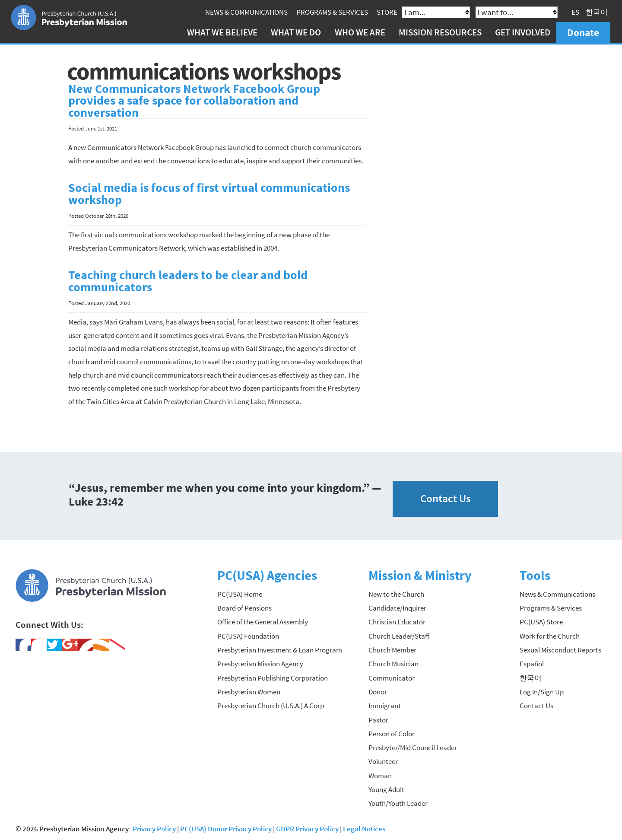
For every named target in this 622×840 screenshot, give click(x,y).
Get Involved (523, 32)
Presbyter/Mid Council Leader (413, 748)
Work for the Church (550, 636)
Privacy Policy (154, 829)
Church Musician (394, 664)
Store (387, 12)
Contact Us (446, 498)
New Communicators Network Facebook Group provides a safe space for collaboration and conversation (194, 101)
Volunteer (383, 761)
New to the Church (396, 594)
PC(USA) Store (541, 622)
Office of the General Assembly (263, 622)
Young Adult (386, 789)
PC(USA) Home (240, 594)
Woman (380, 776)
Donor (378, 692)
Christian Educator (397, 622)
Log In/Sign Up (542, 692)
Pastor (378, 720)
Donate (583, 32)
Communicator (392, 678)
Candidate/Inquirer (397, 608)
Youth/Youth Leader (398, 803)
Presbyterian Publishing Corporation (273, 678)
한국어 (597, 12)
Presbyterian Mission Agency (260, 664)
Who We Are (360, 32)
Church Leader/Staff (399, 636)
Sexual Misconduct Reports (560, 650)
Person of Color (392, 734)
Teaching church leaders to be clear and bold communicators (188, 281)
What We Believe (222, 32)
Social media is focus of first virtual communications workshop (209, 194)
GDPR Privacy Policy (307, 829)
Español (532, 664)
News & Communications (246, 12)
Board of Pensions (244, 608)
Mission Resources (440, 32)
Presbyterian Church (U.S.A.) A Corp (271, 706)
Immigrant (385, 706)
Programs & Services (332, 12)
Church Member (392, 650)
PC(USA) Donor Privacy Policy (226, 829)
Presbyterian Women (249, 692)
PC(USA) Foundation (248, 636)
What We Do (296, 32)
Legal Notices (364, 829)
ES (575, 12)
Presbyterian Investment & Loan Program (280, 650)
